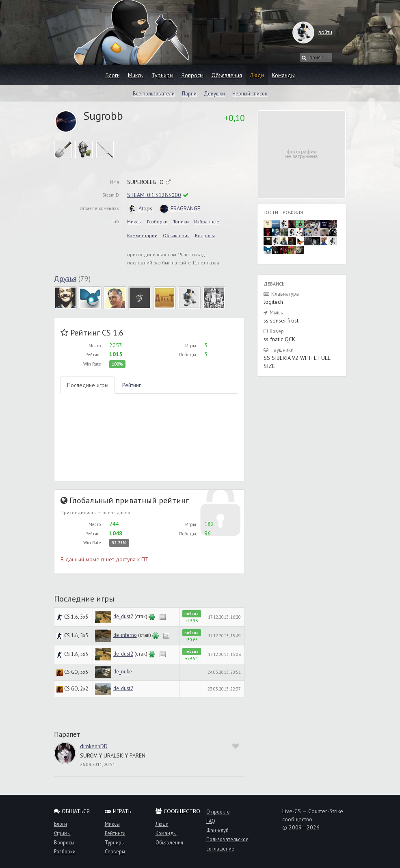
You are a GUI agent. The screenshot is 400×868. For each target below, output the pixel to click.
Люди (257, 75)
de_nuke (123, 671)
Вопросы (192, 75)
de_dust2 (123, 616)
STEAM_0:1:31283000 (154, 195)
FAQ (211, 821)
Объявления (227, 75)
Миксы (136, 75)
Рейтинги (115, 833)
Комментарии (142, 235)
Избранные (207, 222)
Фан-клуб (217, 830)
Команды (283, 75)
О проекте (218, 812)
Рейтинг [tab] (132, 385)
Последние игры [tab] (88, 385)
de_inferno (125, 635)
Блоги (113, 75)
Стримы (62, 833)
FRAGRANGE (180, 208)
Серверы (115, 851)
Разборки (157, 222)
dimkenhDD (94, 746)
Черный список (250, 93)
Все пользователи (154, 93)
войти (317, 32)
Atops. (140, 208)
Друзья (65, 278)
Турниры (163, 75)
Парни (189, 93)
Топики (181, 222)
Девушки (214, 93)
